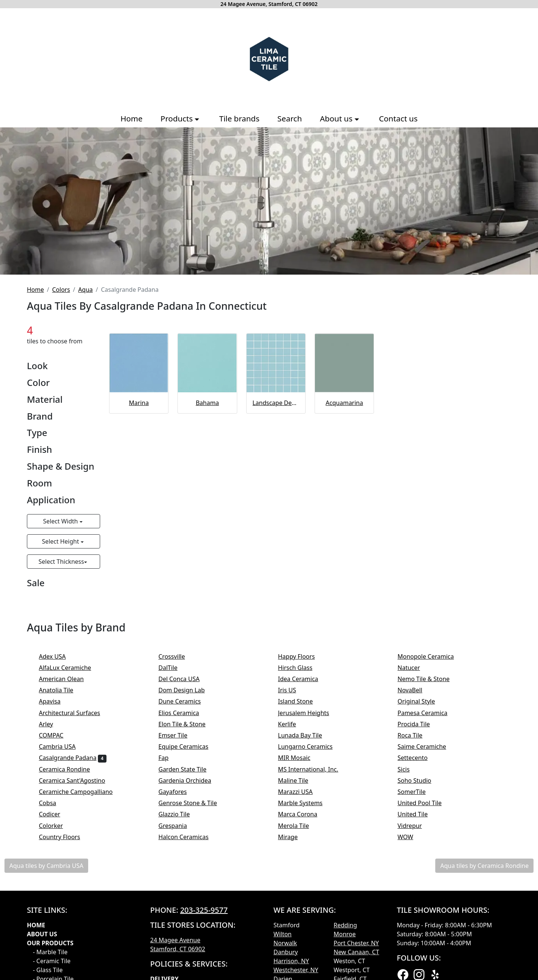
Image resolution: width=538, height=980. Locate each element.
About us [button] (337, 118)
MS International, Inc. (313, 769)
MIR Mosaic (300, 758)
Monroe (345, 934)
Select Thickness (61, 562)
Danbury (286, 952)
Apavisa (55, 701)
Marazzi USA (300, 792)
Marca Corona (303, 814)
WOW (412, 837)
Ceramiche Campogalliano (81, 792)
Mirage (293, 837)
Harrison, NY (291, 961)
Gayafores (177, 792)
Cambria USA (62, 746)
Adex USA (57, 656)
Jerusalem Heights (308, 713)
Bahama (207, 403)
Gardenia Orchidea (190, 780)
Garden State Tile (189, 769)
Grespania (178, 826)
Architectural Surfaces (75, 713)
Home (131, 118)
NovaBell (415, 690)
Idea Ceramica (303, 679)
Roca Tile (415, 735)
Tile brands (239, 118)
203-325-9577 (204, 910)
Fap (168, 758)
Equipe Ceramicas (190, 746)
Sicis (410, 769)
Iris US (293, 690)
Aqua (85, 290)
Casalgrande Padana (73, 758)
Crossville (178, 656)
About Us (42, 934)
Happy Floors (301, 656)
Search (290, 118)
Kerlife (292, 724)
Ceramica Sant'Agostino (77, 780)
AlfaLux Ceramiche (70, 668)
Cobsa (52, 803)
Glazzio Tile (180, 814)
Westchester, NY (296, 970)
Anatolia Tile (62, 690)
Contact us (398, 118)
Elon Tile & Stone (187, 724)
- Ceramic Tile (52, 961)
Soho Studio (421, 780)
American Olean (66, 679)
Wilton (282, 934)
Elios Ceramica (184, 713)
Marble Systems (305, 803)
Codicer (55, 814)
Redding (345, 925)
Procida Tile (419, 724)
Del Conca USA (184, 679)
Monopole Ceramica (431, 656)
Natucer (415, 668)
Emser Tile (179, 735)
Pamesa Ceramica (429, 713)
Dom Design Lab (187, 690)
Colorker (56, 826)
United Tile (418, 814)
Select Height (61, 541)
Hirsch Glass (300, 668)
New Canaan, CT (356, 952)
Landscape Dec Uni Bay (276, 403)
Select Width (61, 521)
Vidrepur (416, 826)
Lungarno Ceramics (310, 746)
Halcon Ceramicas (188, 837)
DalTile (174, 668)
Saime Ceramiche (427, 746)
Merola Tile (298, 826)
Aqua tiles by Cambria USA (46, 866)
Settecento (418, 758)
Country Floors (64, 837)
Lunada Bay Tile (306, 735)
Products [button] (178, 118)
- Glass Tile (48, 970)
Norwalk (285, 943)
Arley (51, 724)
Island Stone (302, 701)
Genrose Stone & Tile (194, 803)
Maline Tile (298, 780)
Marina (139, 403)
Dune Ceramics (185, 701)
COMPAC (56, 735)
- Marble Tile (50, 952)
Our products (50, 943)
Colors (61, 290)
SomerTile (418, 792)
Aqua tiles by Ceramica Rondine (484, 866)
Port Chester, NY (356, 943)
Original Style (423, 701)
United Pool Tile (425, 803)
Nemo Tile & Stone (431, 679)
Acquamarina (344, 403)
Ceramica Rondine (69, 769)
